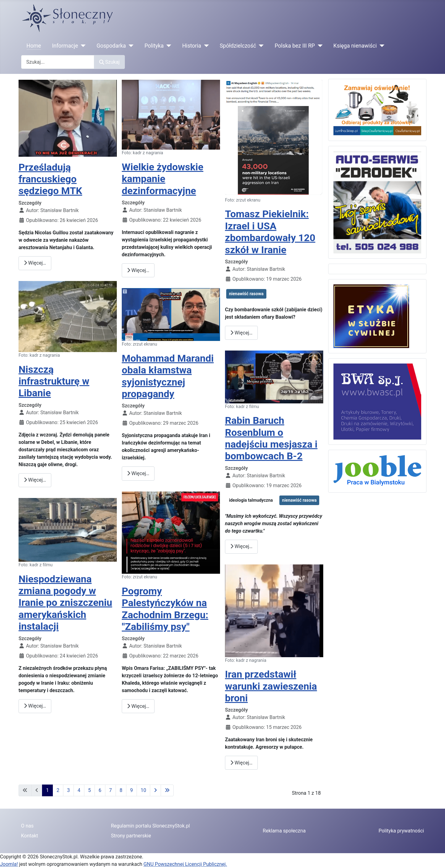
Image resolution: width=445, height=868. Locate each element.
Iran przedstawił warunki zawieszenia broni (271, 686)
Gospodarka (111, 46)
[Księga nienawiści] (381, 46)
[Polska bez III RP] (319, 46)
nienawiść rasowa (246, 294)
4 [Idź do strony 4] (79, 790)
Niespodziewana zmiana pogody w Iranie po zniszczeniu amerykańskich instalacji (65, 603)
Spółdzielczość (238, 46)
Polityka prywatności (401, 831)
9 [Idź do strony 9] (131, 790)
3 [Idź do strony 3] (68, 790)
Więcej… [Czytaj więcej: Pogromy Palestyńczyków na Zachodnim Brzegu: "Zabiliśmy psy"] (138, 706)
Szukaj (109, 62)
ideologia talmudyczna (251, 500)
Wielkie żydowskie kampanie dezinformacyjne (163, 179)
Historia (192, 46)
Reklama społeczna (284, 831)
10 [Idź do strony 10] (143, 790)
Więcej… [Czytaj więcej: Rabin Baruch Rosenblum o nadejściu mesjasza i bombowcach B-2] (241, 546)
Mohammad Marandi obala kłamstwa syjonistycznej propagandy (168, 376)
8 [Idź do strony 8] (121, 790)
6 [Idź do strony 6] (100, 790)
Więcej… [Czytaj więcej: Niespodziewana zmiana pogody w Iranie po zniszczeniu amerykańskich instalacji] (35, 706)
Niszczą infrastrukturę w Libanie (54, 381)
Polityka (154, 46)
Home (34, 46)
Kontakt (30, 836)
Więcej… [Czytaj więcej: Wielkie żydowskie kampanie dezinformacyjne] (138, 270)
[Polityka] (168, 46)
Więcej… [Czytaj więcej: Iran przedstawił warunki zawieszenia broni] (241, 763)
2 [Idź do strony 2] (58, 790)
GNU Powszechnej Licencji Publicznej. (185, 864)
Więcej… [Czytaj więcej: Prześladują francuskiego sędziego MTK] (35, 263)
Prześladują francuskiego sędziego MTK (50, 179)
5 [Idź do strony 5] (89, 790)
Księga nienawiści (355, 46)
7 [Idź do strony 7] (110, 790)
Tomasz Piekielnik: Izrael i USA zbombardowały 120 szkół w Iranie (270, 232)
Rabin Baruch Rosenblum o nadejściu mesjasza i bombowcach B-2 (271, 438)
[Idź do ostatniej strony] (167, 790)
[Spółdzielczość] (260, 46)
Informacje (65, 46)
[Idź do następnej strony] (155, 790)
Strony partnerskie (131, 836)
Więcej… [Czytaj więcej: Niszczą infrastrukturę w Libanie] (35, 480)
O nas (27, 826)
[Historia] (205, 46)
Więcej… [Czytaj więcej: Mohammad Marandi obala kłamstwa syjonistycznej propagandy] (138, 473)
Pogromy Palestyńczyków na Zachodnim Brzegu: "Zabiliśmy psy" (165, 609)
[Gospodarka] (130, 46)
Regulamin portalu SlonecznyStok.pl (150, 826)
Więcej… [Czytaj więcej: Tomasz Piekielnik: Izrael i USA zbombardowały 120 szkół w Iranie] (241, 333)
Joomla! (9, 864)
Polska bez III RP (295, 46)
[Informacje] (82, 46)
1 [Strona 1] (47, 790)
